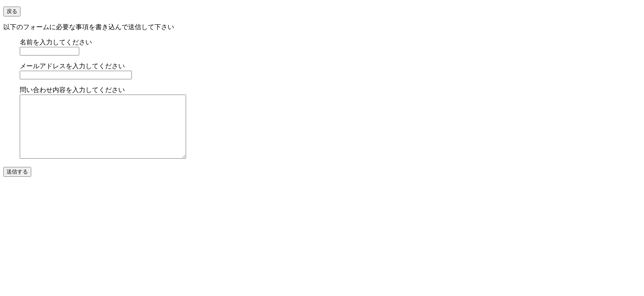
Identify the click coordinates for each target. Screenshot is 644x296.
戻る (12, 11)
